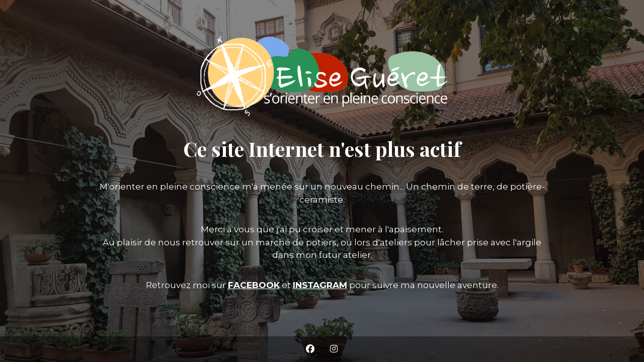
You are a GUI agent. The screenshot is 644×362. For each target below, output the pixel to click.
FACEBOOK (254, 285)
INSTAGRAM (320, 285)
